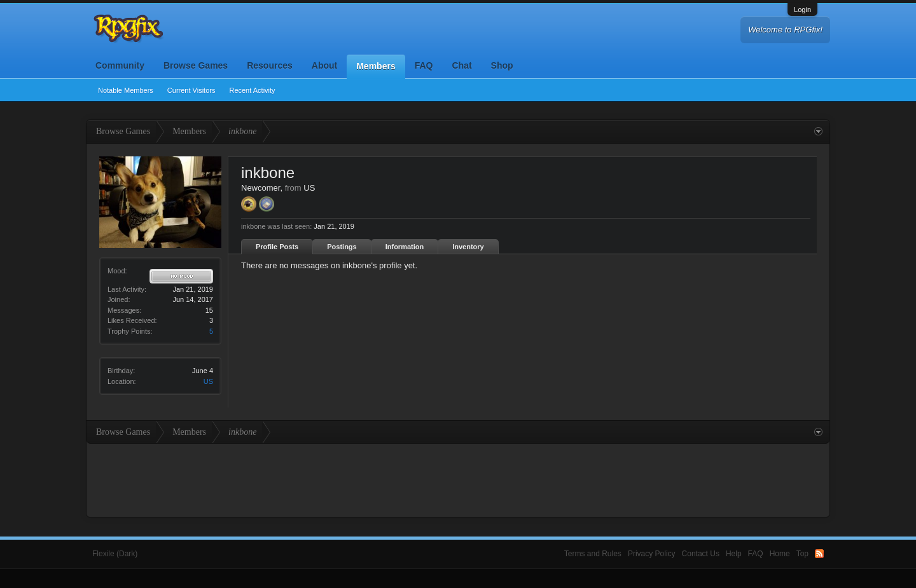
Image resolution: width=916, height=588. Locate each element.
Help (734, 554)
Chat (461, 65)
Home (780, 554)
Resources (270, 65)
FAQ (424, 65)
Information (405, 247)
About (324, 65)
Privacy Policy (652, 554)
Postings (342, 247)
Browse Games (196, 65)
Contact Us (701, 554)
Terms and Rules (593, 554)
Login (802, 10)
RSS (819, 554)
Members (376, 66)
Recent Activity (252, 90)
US (208, 381)
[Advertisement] (458, 479)
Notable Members (126, 90)
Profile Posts (277, 247)
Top (802, 554)
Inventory (468, 247)
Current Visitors (191, 90)
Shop (502, 65)
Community (120, 65)
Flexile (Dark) (115, 554)
